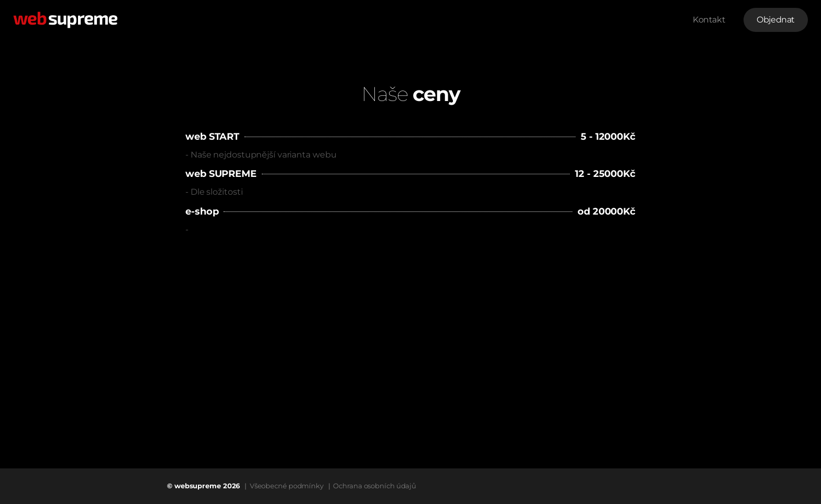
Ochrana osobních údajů (375, 486)
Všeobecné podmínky (287, 486)
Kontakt (709, 20)
